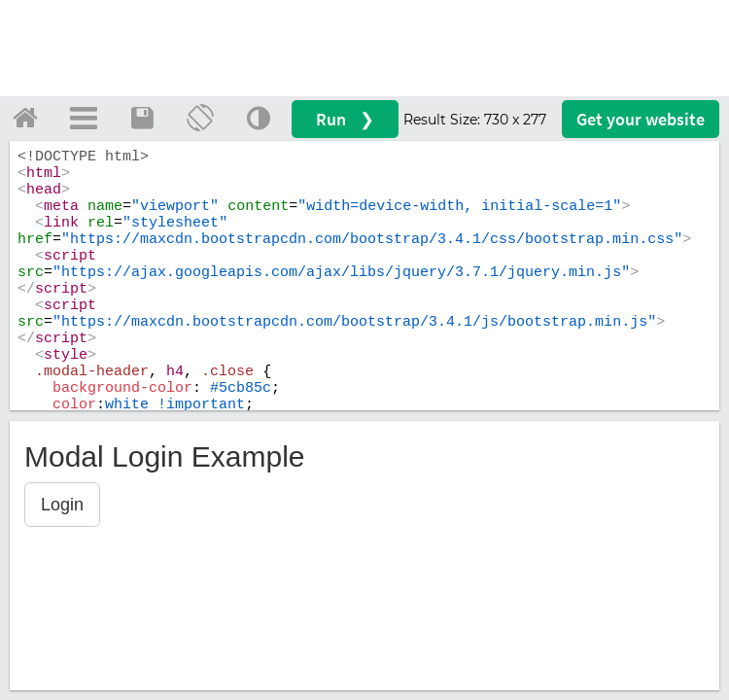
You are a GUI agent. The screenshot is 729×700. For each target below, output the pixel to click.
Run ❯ (345, 119)
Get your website (641, 119)
